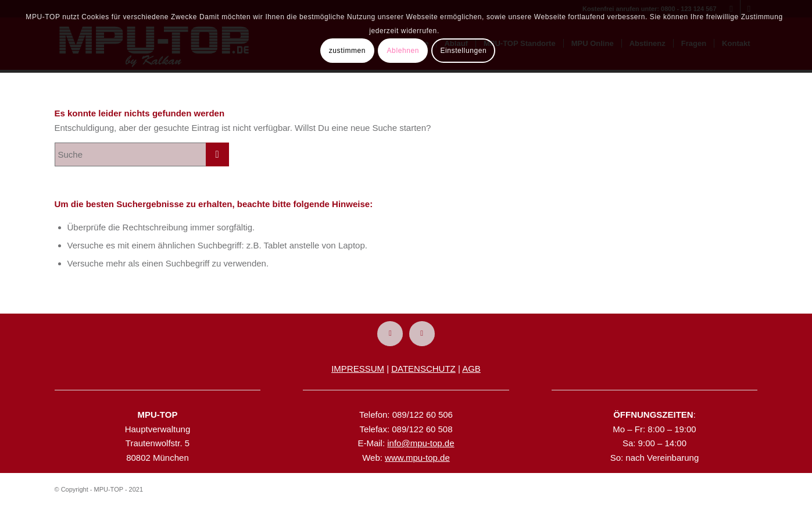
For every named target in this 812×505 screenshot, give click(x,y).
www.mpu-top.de (417, 458)
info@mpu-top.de (421, 443)
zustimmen (347, 51)
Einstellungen (463, 51)
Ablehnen (403, 51)
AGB (471, 369)
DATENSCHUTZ (423, 369)
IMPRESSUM (358, 369)
